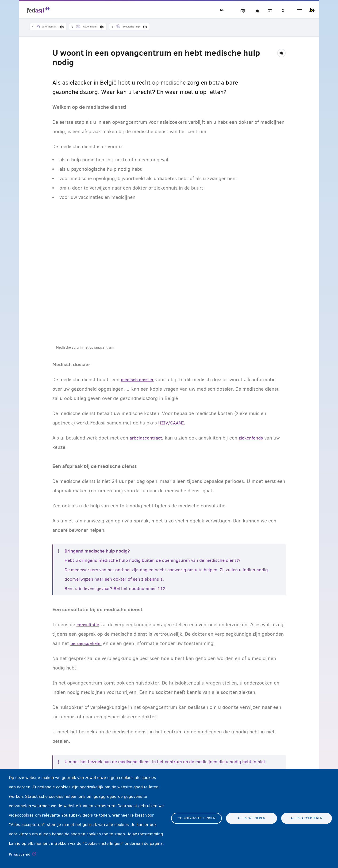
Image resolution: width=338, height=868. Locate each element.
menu (300, 10)
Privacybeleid (20, 854)
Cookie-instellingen (197, 818)
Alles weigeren (251, 818)
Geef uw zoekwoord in (282, 11)
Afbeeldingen (233, 11)
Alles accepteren (307, 818)
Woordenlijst (265, 11)
